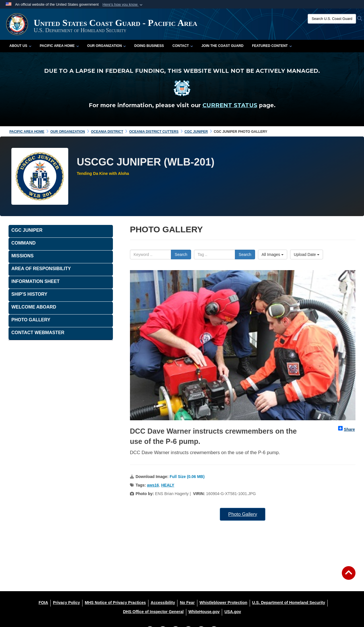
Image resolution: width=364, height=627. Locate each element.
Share (347, 429)
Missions (22, 256)
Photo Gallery (243, 514)
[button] (123, 5)
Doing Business (149, 46)
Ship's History (29, 294)
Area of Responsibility (41, 269)
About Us (20, 46)
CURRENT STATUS (230, 105)
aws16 (153, 485)
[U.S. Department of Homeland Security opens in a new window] (289, 603)
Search (181, 254)
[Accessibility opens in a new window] (163, 603)
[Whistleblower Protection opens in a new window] (224, 603)
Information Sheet (35, 281)
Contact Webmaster (38, 333)
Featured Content (272, 46)
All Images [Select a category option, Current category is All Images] (273, 254)
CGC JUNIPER (27, 230)
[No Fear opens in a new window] (187, 603)
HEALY (168, 485)
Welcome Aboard (34, 307)
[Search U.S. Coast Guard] (332, 19)
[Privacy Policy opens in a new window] (66, 603)
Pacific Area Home (59, 46)
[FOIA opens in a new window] (43, 603)
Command (23, 243)
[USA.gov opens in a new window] (233, 612)
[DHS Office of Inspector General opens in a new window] (153, 612)
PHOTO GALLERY (31, 320)
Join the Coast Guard (222, 46)
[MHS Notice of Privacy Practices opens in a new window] (115, 603)
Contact (183, 46)
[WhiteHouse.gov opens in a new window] (204, 612)
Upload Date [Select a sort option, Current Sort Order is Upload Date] (307, 254)
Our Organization (107, 46)
